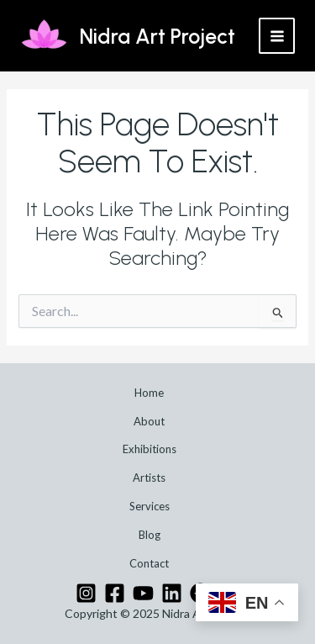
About (149, 421)
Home (149, 393)
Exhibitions (150, 449)
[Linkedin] (172, 593)
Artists (149, 478)
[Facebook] (115, 593)
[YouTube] (143, 593)
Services (150, 506)
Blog (150, 535)
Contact (149, 563)
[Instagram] (86, 593)
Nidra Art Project (157, 36)
